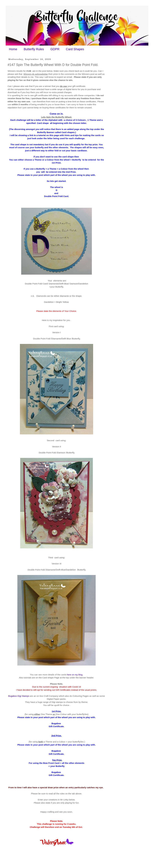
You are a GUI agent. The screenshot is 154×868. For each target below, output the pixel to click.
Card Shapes (75, 49)
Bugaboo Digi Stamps (19, 696)
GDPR (55, 49)
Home (13, 49)
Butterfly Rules (34, 49)
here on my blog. (75, 675)
